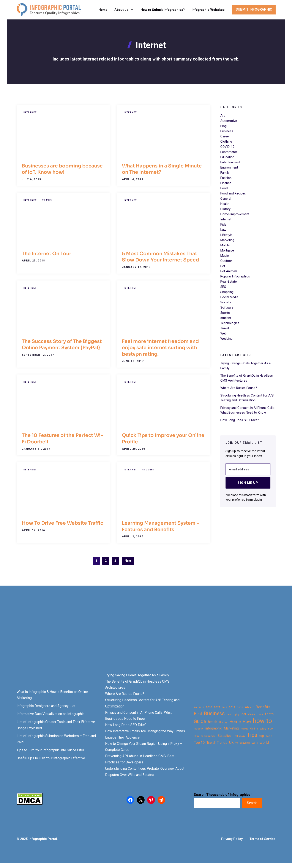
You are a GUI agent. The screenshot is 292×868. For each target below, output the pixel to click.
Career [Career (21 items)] (252, 714)
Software (227, 307)
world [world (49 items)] (264, 742)
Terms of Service (263, 839)
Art (223, 116)
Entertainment (230, 162)
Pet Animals (229, 271)
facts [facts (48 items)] (269, 714)
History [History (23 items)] (223, 722)
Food (224, 188)
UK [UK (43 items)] (231, 743)
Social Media (229, 297)
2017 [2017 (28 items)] (217, 707)
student (149, 470)
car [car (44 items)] (244, 714)
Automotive (229, 121)
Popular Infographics (235, 276)
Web (223, 333)
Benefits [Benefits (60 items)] (263, 707)
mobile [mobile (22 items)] (244, 729)
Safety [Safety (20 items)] (263, 729)
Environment (229, 167)
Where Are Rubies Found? (239, 388)
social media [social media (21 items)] (208, 736)
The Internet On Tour (47, 254)
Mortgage (227, 250)
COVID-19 (227, 147)
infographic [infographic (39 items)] (214, 728)
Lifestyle (226, 235)
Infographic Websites (208, 10)
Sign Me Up (248, 483)
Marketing (227, 240)
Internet (30, 112)
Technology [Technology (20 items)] (239, 736)
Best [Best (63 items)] (198, 714)
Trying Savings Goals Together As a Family (137, 675)
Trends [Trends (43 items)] (222, 743)
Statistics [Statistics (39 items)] (225, 736)
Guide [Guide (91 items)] (200, 721)
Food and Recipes (233, 193)
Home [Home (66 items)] (235, 722)
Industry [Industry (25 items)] (199, 729)
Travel (47, 200)
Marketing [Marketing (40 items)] (231, 728)
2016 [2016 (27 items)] (209, 707)
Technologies (230, 323)
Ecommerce (229, 152)
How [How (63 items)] (247, 722)
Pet (223, 266)
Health (225, 204)
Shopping (227, 292)
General (226, 199)
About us (126, 10)
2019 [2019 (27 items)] (232, 707)
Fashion (226, 178)
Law (223, 230)
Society (226, 302)
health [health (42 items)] (213, 722)
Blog (223, 126)
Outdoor (226, 261)
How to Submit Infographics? (163, 10)
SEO (223, 287)
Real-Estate (229, 282)
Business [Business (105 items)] (214, 714)
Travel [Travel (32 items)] (211, 743)
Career (225, 136)
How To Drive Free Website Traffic (62, 523)
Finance (226, 183)
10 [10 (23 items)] (195, 707)
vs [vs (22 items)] (237, 743)
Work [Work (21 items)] (255, 743)
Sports (225, 313)
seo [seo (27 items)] (270, 729)
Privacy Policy (232, 839)
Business (227, 131)
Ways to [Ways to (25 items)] (245, 743)
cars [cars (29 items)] (260, 714)
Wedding (226, 339)
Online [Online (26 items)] (254, 729)
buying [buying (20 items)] (236, 714)
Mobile (225, 245)
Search (252, 803)
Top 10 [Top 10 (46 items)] (199, 742)
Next (128, 561)
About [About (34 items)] (249, 707)
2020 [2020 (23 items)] (240, 707)
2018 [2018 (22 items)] (224, 707)
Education (227, 157)
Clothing (226, 142)
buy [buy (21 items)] (229, 714)
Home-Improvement (235, 214)
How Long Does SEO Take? (240, 420)
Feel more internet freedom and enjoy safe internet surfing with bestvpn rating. (160, 348)
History (225, 209)
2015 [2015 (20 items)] (201, 708)
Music (225, 256)
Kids (223, 225)
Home (103, 10)
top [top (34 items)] (262, 736)
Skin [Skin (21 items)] (196, 736)
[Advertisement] (136, 637)
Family (225, 173)
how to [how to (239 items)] (262, 721)
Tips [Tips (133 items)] (252, 735)
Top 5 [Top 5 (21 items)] (269, 736)
